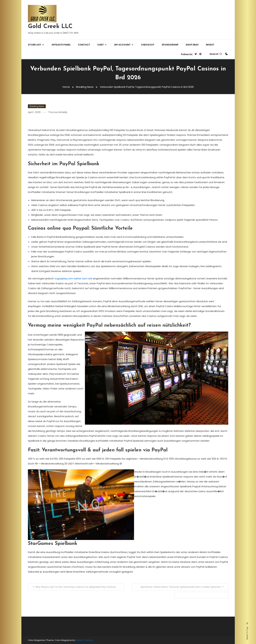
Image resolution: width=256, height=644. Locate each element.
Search (216, 54)
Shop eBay (192, 45)
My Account (122, 45)
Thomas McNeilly (58, 112)
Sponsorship (170, 45)
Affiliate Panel (61, 45)
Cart (101, 45)
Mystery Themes (84, 640)
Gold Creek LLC (50, 27)
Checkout (148, 45)
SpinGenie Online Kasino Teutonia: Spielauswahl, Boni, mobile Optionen (181, 587)
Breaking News (37, 106)
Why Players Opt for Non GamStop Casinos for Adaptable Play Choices (76, 587)
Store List (35, 45)
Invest (210, 45)
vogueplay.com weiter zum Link (73, 278)
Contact (84, 45)
